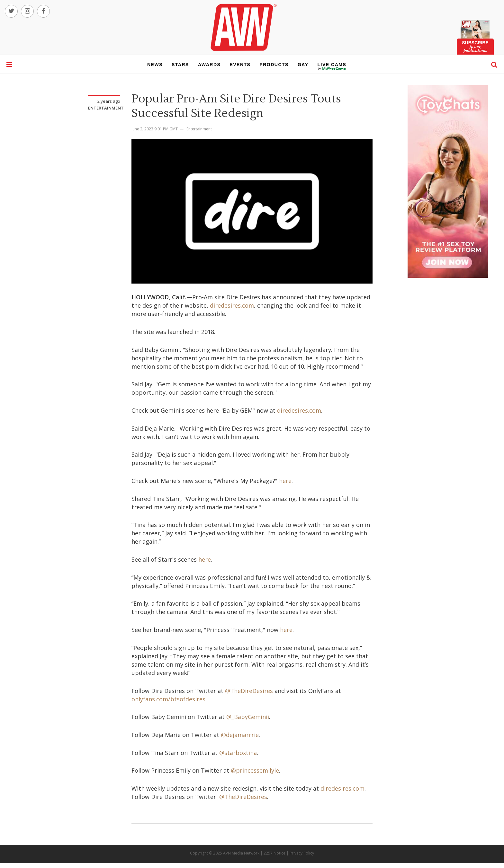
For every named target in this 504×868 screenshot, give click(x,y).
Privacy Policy (302, 853)
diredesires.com (232, 305)
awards (209, 65)
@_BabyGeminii (248, 717)
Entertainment (106, 108)
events (240, 65)
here (285, 481)
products (274, 65)
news (155, 65)
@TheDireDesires (249, 691)
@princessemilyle (255, 770)
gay (303, 65)
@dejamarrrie (240, 735)
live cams (332, 69)
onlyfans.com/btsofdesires (168, 699)
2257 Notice (274, 853)
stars (180, 65)
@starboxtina (238, 753)
